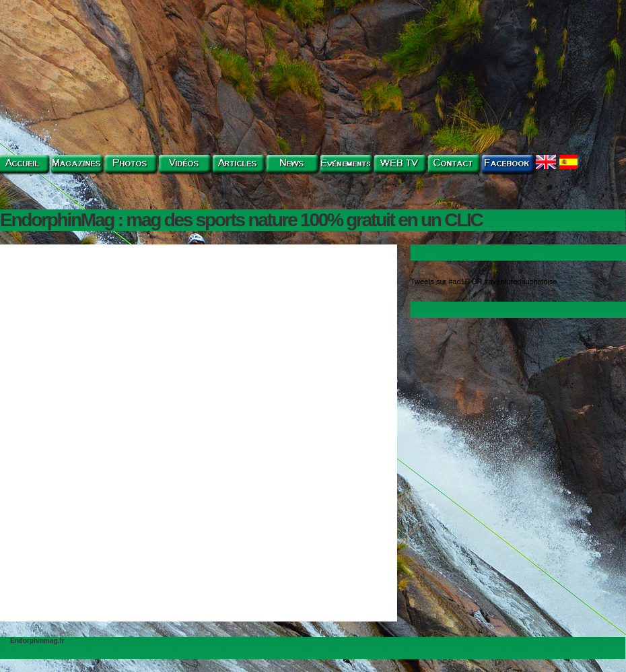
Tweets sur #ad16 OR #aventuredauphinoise (484, 281)
